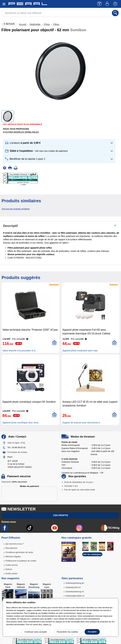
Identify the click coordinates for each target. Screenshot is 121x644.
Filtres (56, 24)
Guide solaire (11, 573)
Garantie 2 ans (71, 486)
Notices (9, 569)
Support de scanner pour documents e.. (82, 423)
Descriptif (10, 226)
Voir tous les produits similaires (16, 209)
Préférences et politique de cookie (21, 561)
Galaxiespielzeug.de (75, 583)
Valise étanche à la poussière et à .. (20, 351)
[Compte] (108, 4)
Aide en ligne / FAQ (16, 443)
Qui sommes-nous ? (14, 544)
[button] (59, 143)
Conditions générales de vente (19, 552)
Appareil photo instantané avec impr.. (80, 351)
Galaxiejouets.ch (73, 587)
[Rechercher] (115, 13)
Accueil (23, 24)
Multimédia (35, 24)
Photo (47, 24)
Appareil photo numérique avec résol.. (21, 423)
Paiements (14, 482)
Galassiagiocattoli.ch (75, 596)
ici (50, 625)
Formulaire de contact (17, 452)
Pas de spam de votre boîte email (80, 490)
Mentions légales (13, 557)
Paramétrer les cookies (68, 632)
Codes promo (12, 565)
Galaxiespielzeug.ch (75, 592)
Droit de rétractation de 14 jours (79, 482)
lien (90, 613)
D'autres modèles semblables (21, 132)
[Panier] (115, 4)
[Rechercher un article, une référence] (60, 13)
